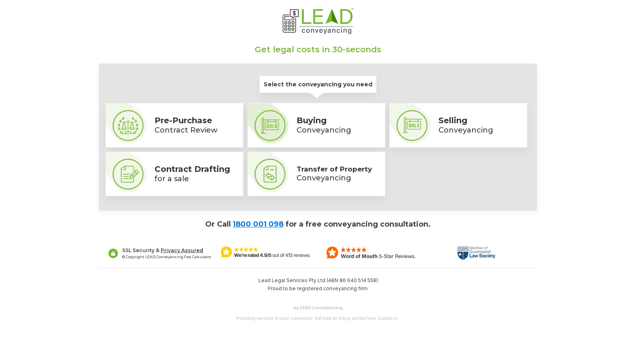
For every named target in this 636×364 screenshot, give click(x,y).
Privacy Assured (182, 250)
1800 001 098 (258, 224)
